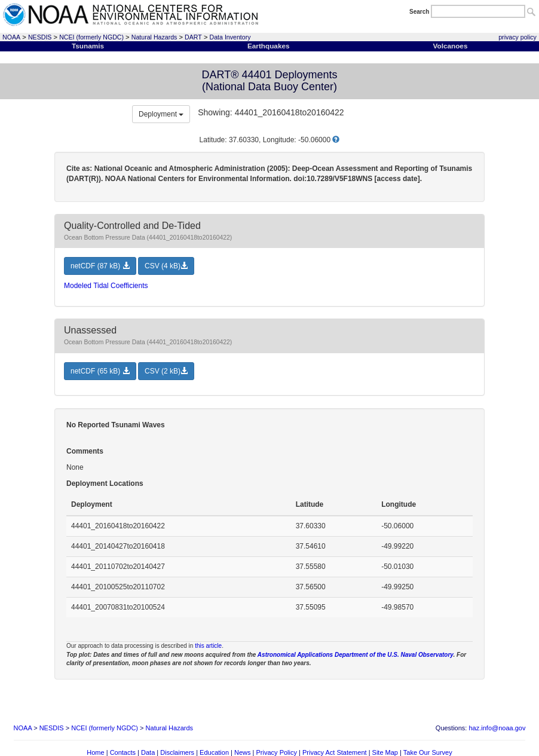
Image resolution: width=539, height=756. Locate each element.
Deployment (161, 114)
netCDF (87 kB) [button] (100, 266)
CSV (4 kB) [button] (166, 266)
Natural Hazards (154, 37)
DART (193, 37)
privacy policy (517, 37)
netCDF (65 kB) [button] (100, 371)
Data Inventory (230, 37)
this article (208, 646)
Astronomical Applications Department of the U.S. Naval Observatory (356, 655)
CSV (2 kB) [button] (166, 371)
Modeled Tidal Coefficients (106, 286)
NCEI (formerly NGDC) (91, 37)
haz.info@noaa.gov (497, 728)
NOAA (11, 37)
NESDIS (40, 37)
